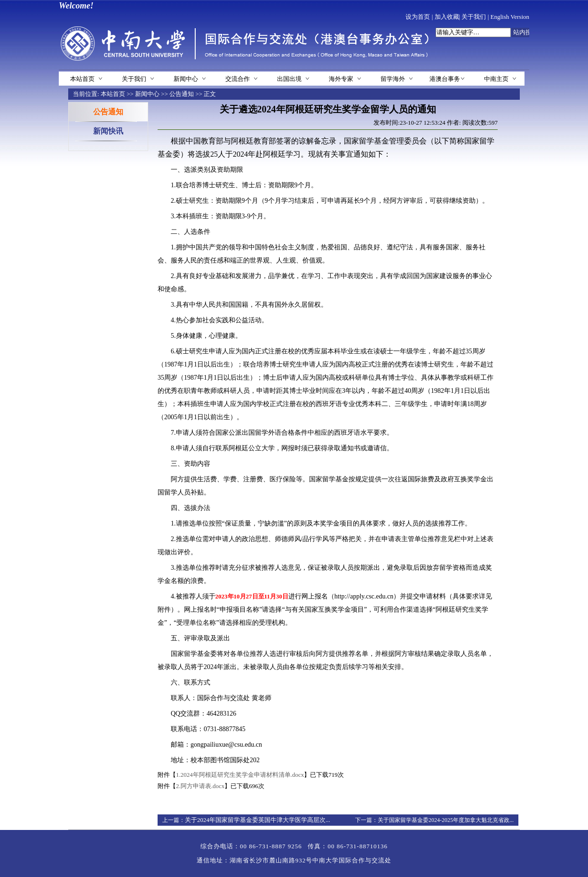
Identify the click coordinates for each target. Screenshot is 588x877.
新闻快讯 (108, 131)
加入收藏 (447, 17)
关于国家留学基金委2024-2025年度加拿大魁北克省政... (446, 820)
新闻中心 (186, 79)
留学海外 (393, 79)
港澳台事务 (445, 79)
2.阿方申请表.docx (200, 786)
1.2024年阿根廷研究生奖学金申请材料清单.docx (240, 775)
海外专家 (341, 79)
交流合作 (238, 79)
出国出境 (289, 79)
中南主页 (496, 79)
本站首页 (82, 79)
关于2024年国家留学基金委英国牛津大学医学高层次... (258, 820)
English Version (510, 17)
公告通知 (182, 94)
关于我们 (474, 17)
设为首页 (418, 17)
